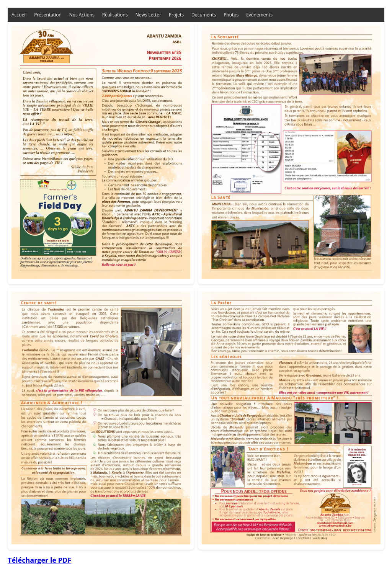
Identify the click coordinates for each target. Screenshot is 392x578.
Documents (204, 15)
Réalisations (115, 15)
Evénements (259, 15)
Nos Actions (82, 15)
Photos (231, 15)
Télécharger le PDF (39, 560)
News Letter (148, 15)
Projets (176, 15)
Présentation (48, 15)
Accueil (19, 15)
